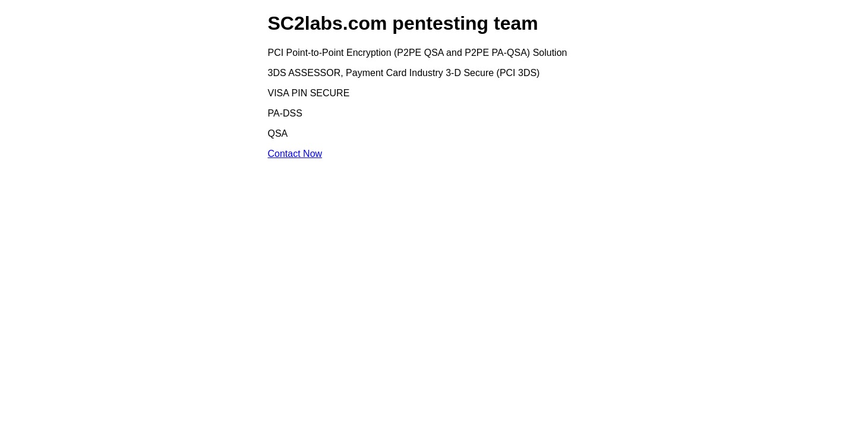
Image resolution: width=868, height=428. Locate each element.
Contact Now (295, 154)
